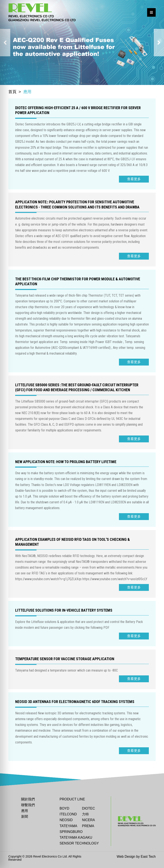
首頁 (12, 92)
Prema (88, 826)
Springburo (71, 832)
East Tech (148, 857)
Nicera (88, 820)
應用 (25, 811)
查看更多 (134, 179)
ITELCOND (68, 814)
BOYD (64, 808)
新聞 (25, 817)
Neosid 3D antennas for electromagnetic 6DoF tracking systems (75, 702)
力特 (85, 814)
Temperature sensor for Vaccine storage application (65, 659)
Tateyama (68, 826)
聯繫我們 (28, 805)
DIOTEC (88, 808)
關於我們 (28, 799)
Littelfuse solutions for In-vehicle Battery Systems (64, 610)
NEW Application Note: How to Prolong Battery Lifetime (66, 462)
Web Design (126, 857)
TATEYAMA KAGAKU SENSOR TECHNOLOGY (79, 840)
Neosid (66, 820)
